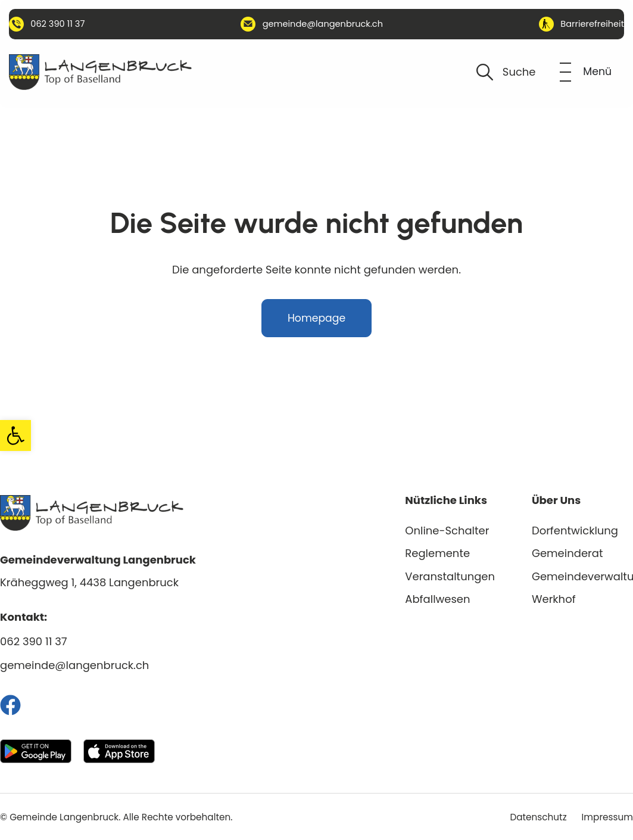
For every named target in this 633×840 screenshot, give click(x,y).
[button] (15, 435)
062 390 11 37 (34, 641)
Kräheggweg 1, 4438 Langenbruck (89, 582)
